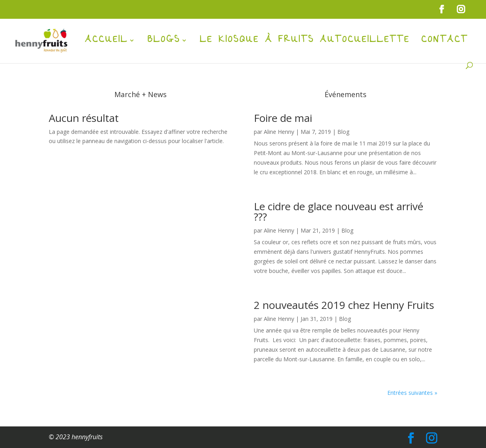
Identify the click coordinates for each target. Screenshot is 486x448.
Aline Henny (279, 132)
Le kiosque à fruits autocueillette (305, 43)
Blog (343, 132)
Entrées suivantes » (412, 393)
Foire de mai (283, 118)
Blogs (164, 43)
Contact (445, 43)
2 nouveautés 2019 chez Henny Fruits (344, 305)
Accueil (107, 43)
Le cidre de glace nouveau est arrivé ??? (339, 211)
